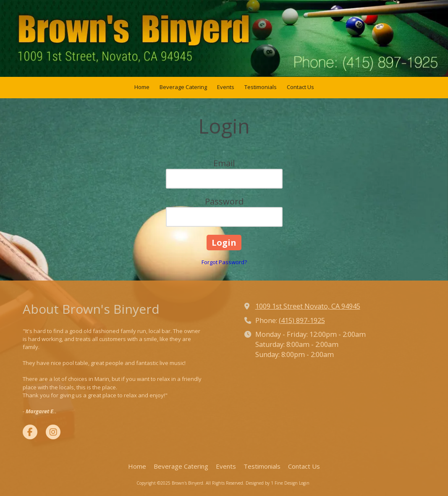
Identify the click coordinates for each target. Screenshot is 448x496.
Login (304, 483)
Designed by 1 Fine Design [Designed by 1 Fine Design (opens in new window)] (272, 483)
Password (224, 201)
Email (224, 163)
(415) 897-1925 (302, 320)
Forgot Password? (224, 262)
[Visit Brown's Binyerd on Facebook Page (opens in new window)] (30, 432)
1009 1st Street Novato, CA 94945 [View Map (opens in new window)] (308, 306)
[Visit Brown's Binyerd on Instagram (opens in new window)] (53, 432)
